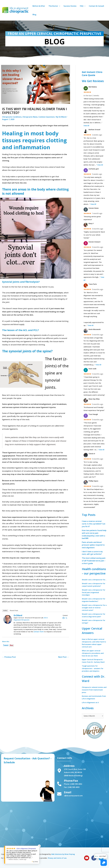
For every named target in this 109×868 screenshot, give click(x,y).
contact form (39, 632)
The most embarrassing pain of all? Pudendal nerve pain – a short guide (94, 559)
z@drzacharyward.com (73, 796)
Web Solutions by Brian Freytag (63, 854)
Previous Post (9, 657)
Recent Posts (14, 610)
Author (5, 610)
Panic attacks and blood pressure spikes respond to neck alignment (93, 544)
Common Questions (47, 117)
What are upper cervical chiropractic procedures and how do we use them (94, 655)
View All (86, 125)
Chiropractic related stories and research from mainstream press (93, 692)
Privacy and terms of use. (57, 858)
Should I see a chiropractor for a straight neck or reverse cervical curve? (94, 609)
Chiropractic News (30, 117)
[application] (59, 6)
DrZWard (18, 615)
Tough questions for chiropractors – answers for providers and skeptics (93, 670)
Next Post (63, 657)
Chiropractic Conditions (12, 117)
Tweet (6, 645)
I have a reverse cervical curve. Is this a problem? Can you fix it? (94, 524)
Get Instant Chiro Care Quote (92, 73)
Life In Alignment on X (91, 704)
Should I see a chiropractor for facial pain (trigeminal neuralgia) (93, 594)
